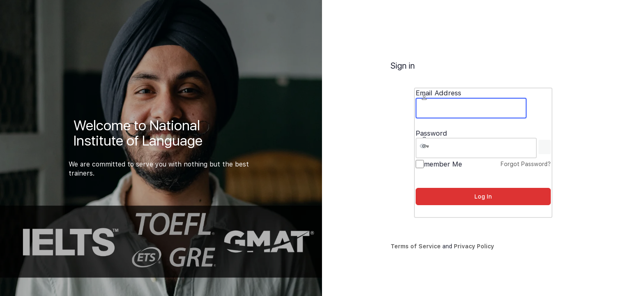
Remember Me (439, 164)
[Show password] (545, 147)
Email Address (438, 93)
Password (431, 133)
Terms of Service (416, 246)
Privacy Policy (474, 246)
